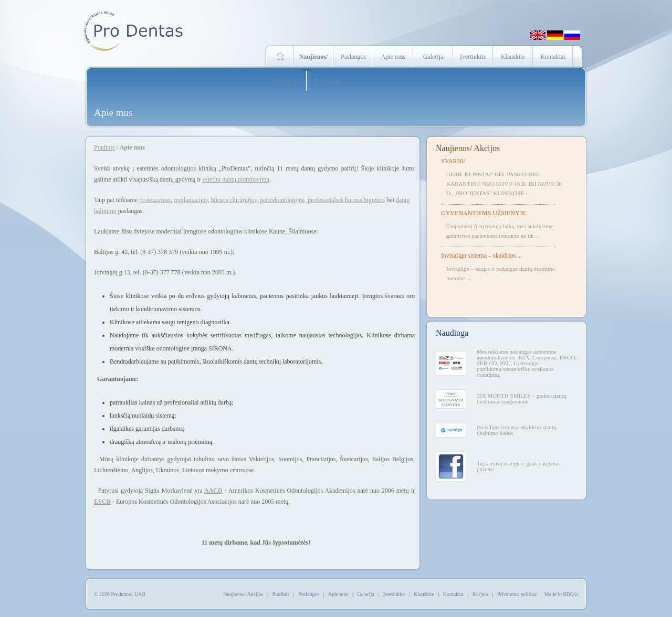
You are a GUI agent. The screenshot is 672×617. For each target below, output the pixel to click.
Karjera (287, 81)
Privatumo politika (517, 594)
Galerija (433, 57)
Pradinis (104, 147)
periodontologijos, (283, 200)
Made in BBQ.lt (561, 594)
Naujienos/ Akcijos (468, 148)
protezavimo (155, 200)
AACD (213, 491)
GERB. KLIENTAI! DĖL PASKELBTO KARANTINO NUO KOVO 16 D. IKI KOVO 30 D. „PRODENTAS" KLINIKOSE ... (504, 184)
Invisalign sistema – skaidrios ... (481, 256)
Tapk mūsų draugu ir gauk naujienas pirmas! (519, 466)
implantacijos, (192, 200)
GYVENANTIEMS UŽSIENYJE (484, 213)
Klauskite (513, 57)
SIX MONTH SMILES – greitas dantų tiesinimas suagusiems (521, 398)
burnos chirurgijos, (235, 200)
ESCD (102, 502)
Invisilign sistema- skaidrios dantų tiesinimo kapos (516, 430)
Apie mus (393, 57)
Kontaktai (553, 57)
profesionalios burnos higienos (346, 200)
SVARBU (453, 161)
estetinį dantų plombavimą (236, 179)
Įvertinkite (473, 57)
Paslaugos (353, 57)
